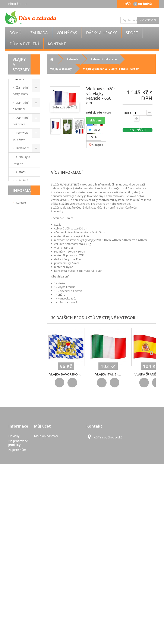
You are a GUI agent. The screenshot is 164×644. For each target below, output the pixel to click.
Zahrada (39, 33)
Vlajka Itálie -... (108, 374)
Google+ (96, 145)
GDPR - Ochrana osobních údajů (15, 618)
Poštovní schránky (20, 136)
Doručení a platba (27, 508)
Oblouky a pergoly (21, 160)
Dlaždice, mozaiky (21, 253)
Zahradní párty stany (20, 91)
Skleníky (21, 376)
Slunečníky (23, 274)
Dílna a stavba (19, 349)
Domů (15, 33)
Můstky (21, 196)
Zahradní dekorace (20, 121)
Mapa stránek (18, 628)
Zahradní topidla (20, 418)
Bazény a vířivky (21, 310)
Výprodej (19, 439)
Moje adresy (43, 572)
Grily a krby (23, 265)
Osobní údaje (43, 577)
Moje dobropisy (45, 567)
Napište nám (17, 576)
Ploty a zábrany (19, 388)
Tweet (95, 130)
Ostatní (21, 172)
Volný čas (67, 33)
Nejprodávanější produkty (20, 569)
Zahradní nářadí (20, 286)
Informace (24, 479)
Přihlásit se (18, 4)
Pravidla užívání (26, 515)
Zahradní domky (20, 403)
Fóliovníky (23, 298)
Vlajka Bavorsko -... (66, 374)
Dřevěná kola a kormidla (23, 184)
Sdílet (94, 137)
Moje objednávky (46, 562)
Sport (132, 33)
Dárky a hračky (101, 33)
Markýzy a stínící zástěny (22, 364)
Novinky (14, 562)
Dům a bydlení (24, 44)
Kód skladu (94, 112)
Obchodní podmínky (21, 500)
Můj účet (42, 552)
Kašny (20, 322)
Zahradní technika (20, 334)
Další (80, 124)
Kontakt (57, 44)
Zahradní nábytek (20, 238)
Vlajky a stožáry (20, 223)
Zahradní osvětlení (20, 106)
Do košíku (138, 130)
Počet (127, 113)
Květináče (23, 148)
